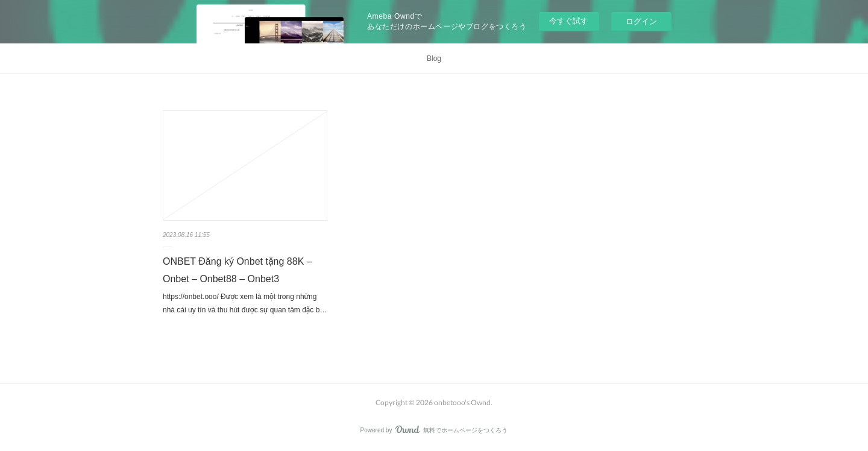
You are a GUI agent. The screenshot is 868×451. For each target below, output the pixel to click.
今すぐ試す (569, 21)
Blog (434, 58)
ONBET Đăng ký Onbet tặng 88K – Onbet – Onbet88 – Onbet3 (237, 270)
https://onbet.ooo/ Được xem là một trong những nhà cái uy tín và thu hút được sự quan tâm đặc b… (245, 303)
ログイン (641, 21)
